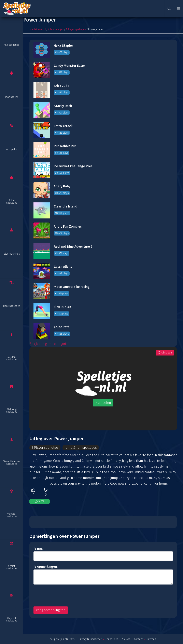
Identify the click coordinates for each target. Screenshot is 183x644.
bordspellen (12, 149)
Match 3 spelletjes (12, 619)
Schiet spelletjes (12, 567)
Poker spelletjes (12, 202)
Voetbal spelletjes (12, 515)
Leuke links (112, 639)
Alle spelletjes (12, 45)
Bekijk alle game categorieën (50, 344)
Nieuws (126, 639)
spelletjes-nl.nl (38, 29)
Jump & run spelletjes (81, 448)
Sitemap (151, 639)
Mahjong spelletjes (12, 411)
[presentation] (64, 595)
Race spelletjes (12, 306)
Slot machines (12, 254)
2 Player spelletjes (76, 29)
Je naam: (40, 548)
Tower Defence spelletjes (12, 463)
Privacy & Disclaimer (90, 639)
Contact (138, 639)
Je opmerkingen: (46, 567)
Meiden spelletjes (12, 358)
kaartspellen (12, 97)
